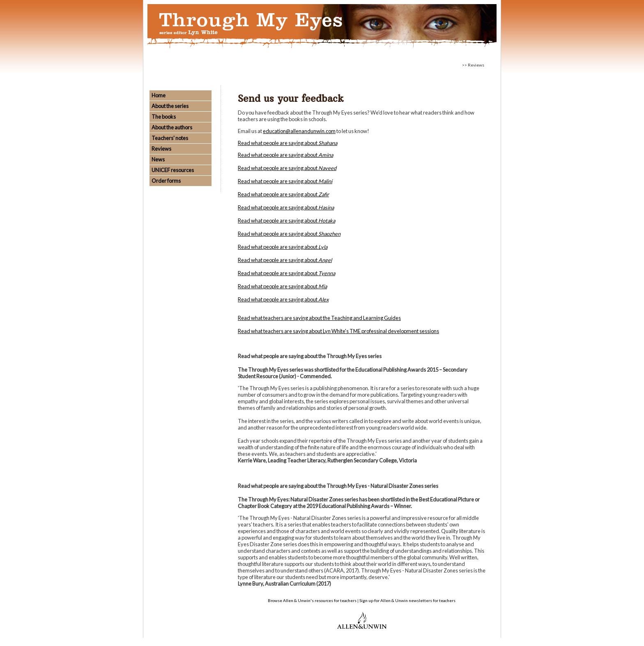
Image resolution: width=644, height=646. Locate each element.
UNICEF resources (173, 170)
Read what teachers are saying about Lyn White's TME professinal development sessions (338, 331)
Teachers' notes (170, 138)
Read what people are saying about (287, 143)
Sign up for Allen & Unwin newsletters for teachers (407, 600)
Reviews (161, 149)
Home (159, 95)
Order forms (166, 181)
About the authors (172, 127)
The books (164, 117)
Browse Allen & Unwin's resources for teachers (312, 600)
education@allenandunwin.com (299, 131)
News (158, 159)
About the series (170, 106)
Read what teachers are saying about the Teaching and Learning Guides (319, 318)
